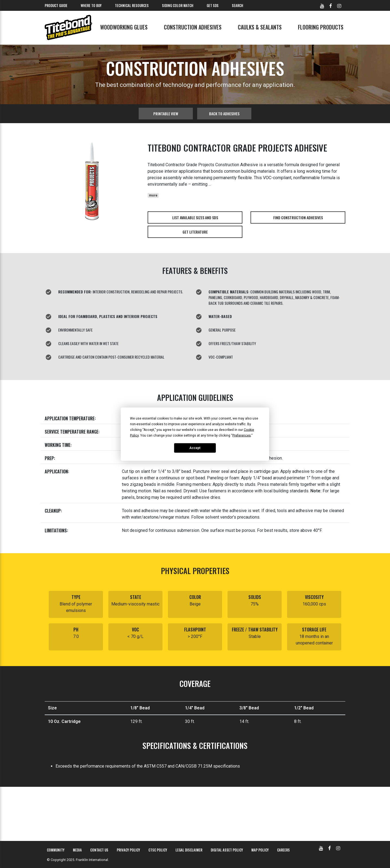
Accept (195, 448)
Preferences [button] (242, 435)
